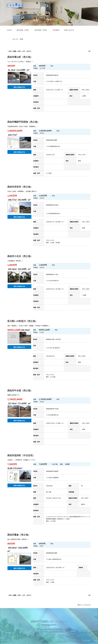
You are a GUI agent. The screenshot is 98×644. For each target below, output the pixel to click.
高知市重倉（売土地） (19, 535)
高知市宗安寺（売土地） (20, 187)
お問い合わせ (69, 30)
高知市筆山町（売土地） (20, 57)
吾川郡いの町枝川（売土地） (22, 321)
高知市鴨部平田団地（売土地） (23, 122)
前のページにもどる (84, 605)
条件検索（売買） (41, 30)
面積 (14, 51)
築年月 (28, 51)
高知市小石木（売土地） (20, 256)
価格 (10, 51)
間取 (19, 51)
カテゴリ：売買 (18, 39)
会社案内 (56, 30)
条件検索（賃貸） (23, 30)
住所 (23, 51)
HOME (9, 30)
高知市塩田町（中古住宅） (21, 455)
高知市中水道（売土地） (20, 391)
